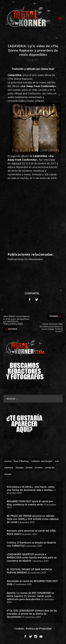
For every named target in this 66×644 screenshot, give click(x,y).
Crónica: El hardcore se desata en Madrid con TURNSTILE (31, 544)
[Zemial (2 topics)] (29, 467)
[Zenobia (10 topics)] (20, 467)
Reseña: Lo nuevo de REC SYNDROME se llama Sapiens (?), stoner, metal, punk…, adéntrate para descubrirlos (30, 596)
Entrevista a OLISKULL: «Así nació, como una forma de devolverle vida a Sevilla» (31, 488)
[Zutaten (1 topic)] (39, 467)
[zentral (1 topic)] (8, 461)
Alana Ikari (48, 69)
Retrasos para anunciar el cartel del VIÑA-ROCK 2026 (32, 532)
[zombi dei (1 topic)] (50, 467)
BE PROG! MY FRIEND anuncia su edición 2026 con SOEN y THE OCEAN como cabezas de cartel (33, 519)
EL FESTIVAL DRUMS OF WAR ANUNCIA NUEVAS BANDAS (29, 571)
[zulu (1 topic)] (57, 461)
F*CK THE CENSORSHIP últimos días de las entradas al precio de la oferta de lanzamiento (32, 614)
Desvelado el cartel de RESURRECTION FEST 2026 (32, 583)
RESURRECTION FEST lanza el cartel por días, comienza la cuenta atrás (30, 503)
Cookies (19, 629)
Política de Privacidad (39, 629)
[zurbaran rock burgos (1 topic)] (42, 461)
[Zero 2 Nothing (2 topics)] (21, 461)
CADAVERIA (15, 75)
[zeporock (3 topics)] (9, 467)
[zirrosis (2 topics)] (8, 474)
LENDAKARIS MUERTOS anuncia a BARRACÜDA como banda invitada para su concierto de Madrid (32, 557)
